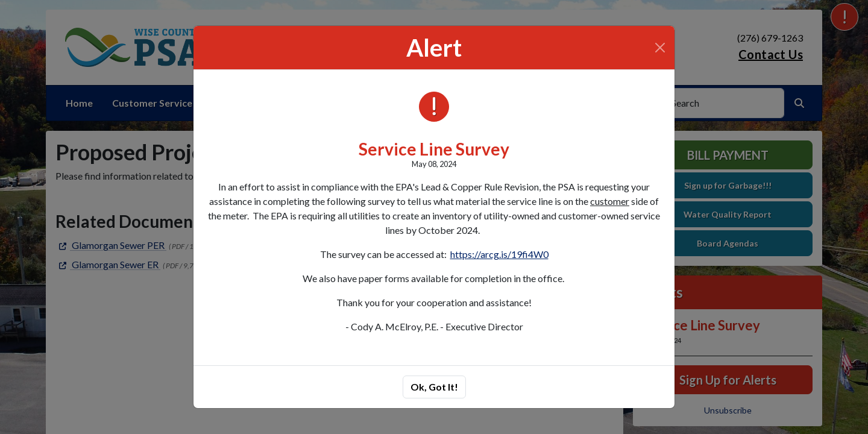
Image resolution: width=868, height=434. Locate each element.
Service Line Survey (434, 149)
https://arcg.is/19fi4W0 (499, 254)
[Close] (660, 48)
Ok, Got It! (434, 387)
